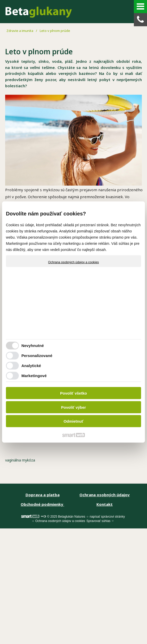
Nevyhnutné (33, 345)
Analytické (31, 365)
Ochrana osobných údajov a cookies (74, 262)
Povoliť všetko (73, 393)
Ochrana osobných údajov (105, 495)
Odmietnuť (73, 421)
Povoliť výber (73, 407)
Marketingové (34, 375)
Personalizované (37, 355)
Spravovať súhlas (98, 521)
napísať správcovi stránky (107, 517)
